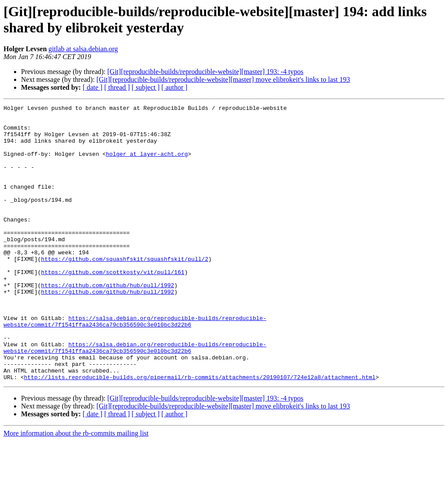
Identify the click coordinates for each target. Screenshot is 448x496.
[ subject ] (146, 87)
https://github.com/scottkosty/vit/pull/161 (113, 306)
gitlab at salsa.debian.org (83, 49)
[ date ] (93, 87)
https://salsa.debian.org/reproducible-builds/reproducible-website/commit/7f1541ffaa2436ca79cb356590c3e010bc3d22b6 (135, 365)
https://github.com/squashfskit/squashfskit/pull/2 (125, 290)
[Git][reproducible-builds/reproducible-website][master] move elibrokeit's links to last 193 (223, 79)
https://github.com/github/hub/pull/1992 (108, 322)
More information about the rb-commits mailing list (76, 488)
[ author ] (175, 87)
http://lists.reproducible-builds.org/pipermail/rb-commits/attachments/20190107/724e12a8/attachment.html (200, 432)
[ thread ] (117, 87)
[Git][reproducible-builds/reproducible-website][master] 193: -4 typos (205, 72)
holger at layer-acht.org (147, 164)
